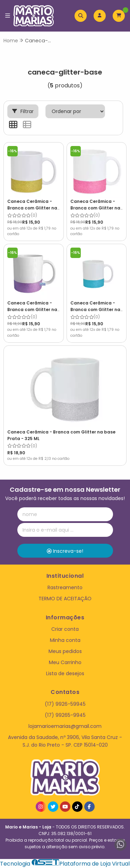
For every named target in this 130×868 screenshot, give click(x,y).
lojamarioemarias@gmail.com (65, 726)
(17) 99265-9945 (65, 715)
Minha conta (65, 640)
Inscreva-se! (65, 551)
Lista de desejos (65, 673)
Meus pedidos (65, 651)
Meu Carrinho (65, 662)
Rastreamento (65, 587)
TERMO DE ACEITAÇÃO (65, 599)
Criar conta (65, 629)
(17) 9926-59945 (65, 704)
